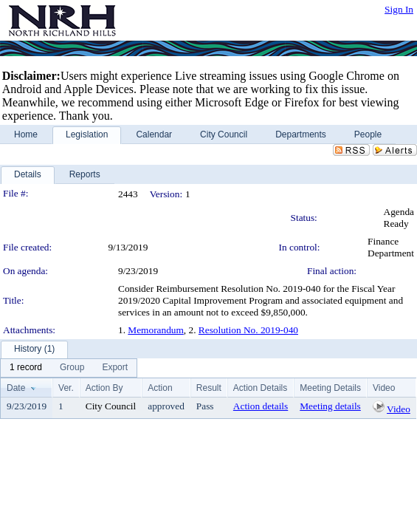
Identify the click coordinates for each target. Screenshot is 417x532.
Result (209, 388)
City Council (111, 406)
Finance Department (391, 247)
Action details (261, 406)
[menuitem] (26, 368)
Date (16, 388)
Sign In (399, 9)
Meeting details (330, 406)
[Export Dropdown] (115, 368)
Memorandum (156, 330)
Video (399, 409)
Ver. (66, 388)
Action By (104, 388)
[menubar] (69, 368)
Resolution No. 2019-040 (248, 330)
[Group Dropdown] (72, 368)
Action (160, 388)
